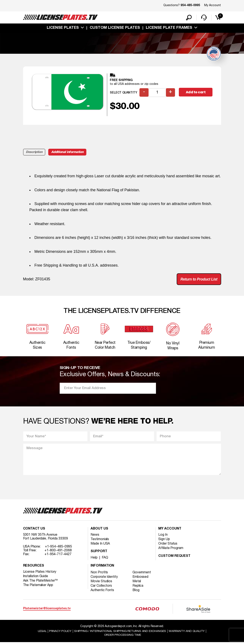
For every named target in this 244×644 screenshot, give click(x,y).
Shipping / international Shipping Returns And (120, 633)
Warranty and (187, 633)
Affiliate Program (171, 550)
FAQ (105, 559)
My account (170, 530)
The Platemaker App (38, 587)
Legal (42, 633)
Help (94, 559)
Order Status (168, 545)
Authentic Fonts (102, 592)
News (95, 536)
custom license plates (115, 28)
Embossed (141, 578)
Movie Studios (101, 583)
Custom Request (174, 558)
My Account (213, 5)
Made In (100, 545)
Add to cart (196, 93)
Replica (138, 587)
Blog (136, 592)
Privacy (60, 633)
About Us (99, 530)
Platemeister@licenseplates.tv (47, 610)
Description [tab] (34, 153)
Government (142, 574)
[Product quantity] (157, 93)
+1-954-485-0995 (59, 548)
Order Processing (123, 637)
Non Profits (99, 574)
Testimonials (100, 541)
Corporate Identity (104, 578)
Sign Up (164, 541)
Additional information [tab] (68, 153)
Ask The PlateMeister (41, 582)
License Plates (63, 28)
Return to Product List (198, 280)
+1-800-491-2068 (58, 552)
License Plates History (40, 573)
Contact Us (34, 530)
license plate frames (169, 28)
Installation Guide (36, 578)
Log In (163, 536)
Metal (137, 583)
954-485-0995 (190, 6)
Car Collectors (101, 587)
